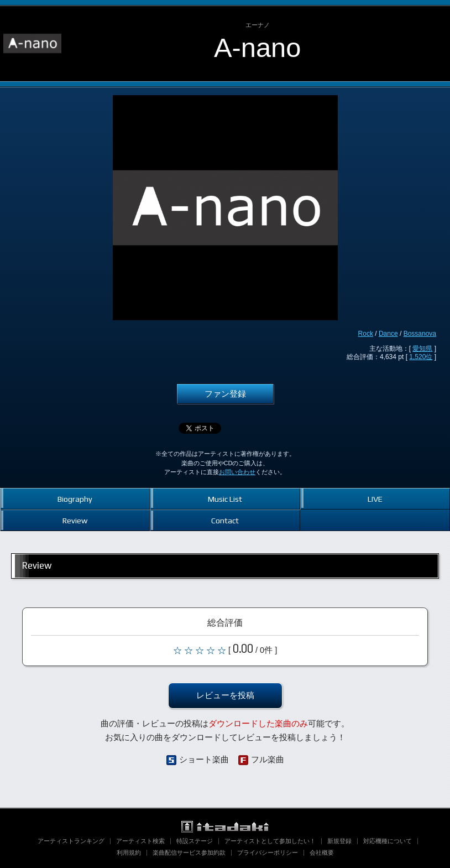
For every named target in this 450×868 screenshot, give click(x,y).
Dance (388, 334)
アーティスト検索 (140, 841)
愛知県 (422, 349)
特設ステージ (195, 841)
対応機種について (388, 841)
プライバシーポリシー (268, 853)
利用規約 (129, 853)
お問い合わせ (237, 472)
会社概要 (322, 853)
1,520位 (421, 357)
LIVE (375, 499)
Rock (366, 334)
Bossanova (420, 334)
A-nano (257, 48)
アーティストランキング (71, 841)
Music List (225, 499)
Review (75, 520)
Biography (75, 499)
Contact (225, 520)
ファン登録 (225, 394)
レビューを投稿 (225, 695)
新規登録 (339, 841)
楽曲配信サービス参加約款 (189, 853)
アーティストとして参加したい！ (270, 841)
